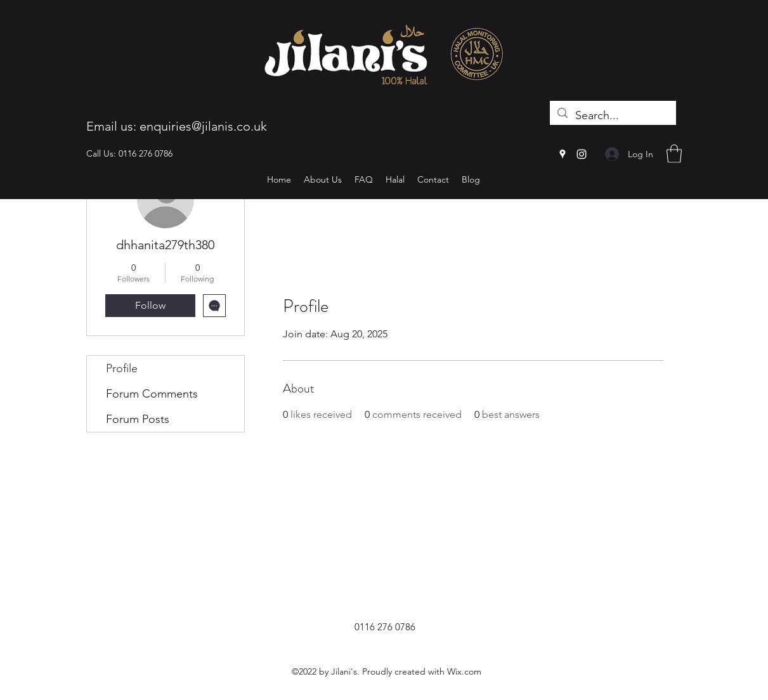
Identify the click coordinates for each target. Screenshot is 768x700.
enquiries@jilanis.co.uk (203, 126)
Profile (122, 368)
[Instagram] (582, 154)
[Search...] (612, 116)
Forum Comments (152, 394)
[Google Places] (563, 154)
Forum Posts (138, 419)
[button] (674, 154)
